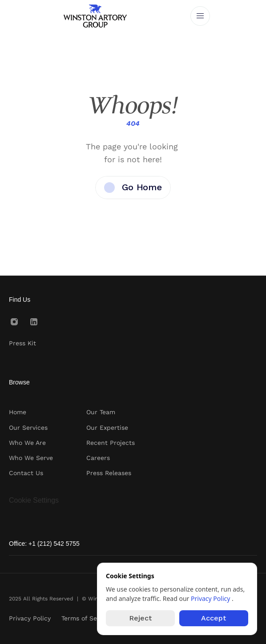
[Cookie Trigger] (34, 500)
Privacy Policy (211, 598)
